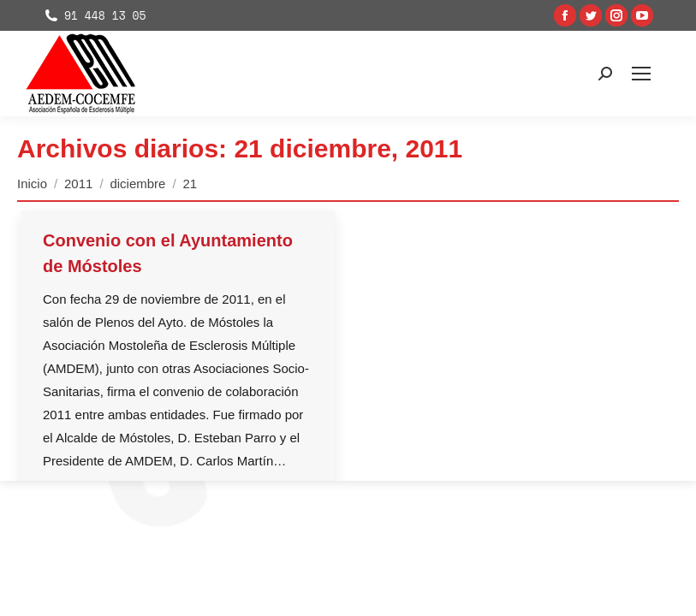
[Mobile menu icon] (641, 74)
